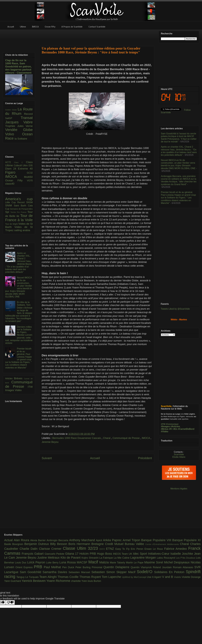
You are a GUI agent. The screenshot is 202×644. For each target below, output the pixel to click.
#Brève (165, 429)
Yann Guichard (13, 581)
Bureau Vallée (135, 544)
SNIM (10, 205)
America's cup (19, 199)
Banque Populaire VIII (157, 540)
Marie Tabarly (118, 563)
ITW (30, 387)
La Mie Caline (122, 558)
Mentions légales (179, 489)
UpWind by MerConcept (134, 577)
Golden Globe (11, 110)
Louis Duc (21, 563)
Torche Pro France (19, 212)
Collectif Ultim (21, 166)
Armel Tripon (132, 540)
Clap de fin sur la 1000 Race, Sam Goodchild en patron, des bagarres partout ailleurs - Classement (18, 66)
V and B (168, 577)
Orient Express (25, 567)
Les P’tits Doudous (186, 558)
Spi (8, 212)
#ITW (163, 424)
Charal (107, 438)
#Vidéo (165, 432)
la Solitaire (21, 139)
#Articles (175, 426)
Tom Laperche (112, 577)
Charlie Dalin (29, 549)
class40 (10, 184)
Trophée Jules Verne (19, 126)
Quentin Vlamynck (142, 567)
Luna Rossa (68, 562)
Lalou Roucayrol (166, 558)
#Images (165, 426)
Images (10, 390)
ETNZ (111, 549)
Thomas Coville (68, 577)
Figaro (16, 172)
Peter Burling (84, 567)
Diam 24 (12, 169)
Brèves (19, 378)
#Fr (171, 429)
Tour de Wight (12, 224)
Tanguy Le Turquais (28, 577)
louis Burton (94, 581)
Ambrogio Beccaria (58, 540)
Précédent (145, 458)
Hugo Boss (105, 554)
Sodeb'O (145, 572)
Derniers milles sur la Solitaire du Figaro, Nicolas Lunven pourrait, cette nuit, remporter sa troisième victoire (19, 335)
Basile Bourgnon (14, 544)
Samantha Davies (56, 572)
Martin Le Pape (135, 563)
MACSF (83, 562)
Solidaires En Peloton (170, 572)
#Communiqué (172, 424)
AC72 (10, 162)
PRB (39, 567)
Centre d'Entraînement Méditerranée (163, 544)
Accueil (95, 458)
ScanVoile (179, 454)
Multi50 (28, 177)
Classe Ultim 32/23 (81, 548)
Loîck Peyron (37, 562)
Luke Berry (53, 563)
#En (175, 429)
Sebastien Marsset (80, 572)
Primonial (98, 567)
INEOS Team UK (123, 554)
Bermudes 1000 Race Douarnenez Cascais (77, 438)
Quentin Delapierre (117, 567)
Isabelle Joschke (182, 554)
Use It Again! (155, 577)
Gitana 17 (72, 554)
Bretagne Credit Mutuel (108, 544)
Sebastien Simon (104, 572)
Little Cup (11, 202)
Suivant (47, 458)
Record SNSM (25, 202)
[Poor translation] (10, 602)
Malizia (105, 562)
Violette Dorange (191, 577)
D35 (31, 166)
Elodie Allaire (179, 457)
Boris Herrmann (80, 544)
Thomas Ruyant (91, 577)
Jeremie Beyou (50, 442)
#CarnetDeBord (186, 429)
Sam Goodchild (31, 572)
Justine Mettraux (49, 558)
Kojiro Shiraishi (90, 558)
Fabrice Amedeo (176, 549)
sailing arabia (22, 230)
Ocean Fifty (16, 180)
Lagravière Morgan (144, 558)
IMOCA (146, 438)
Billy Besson (59, 544)
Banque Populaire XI (186, 540)
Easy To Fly (123, 549)
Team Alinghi (48, 577)
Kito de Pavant (71, 558)
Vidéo (18, 390)
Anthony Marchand (83, 540)
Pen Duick (69, 567)
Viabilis (178, 577)
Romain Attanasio (184, 567)
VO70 (30, 181)
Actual (9, 540)
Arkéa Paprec (113, 540)
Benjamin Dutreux (37, 544)
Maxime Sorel (154, 562)
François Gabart (33, 554)
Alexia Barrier (39, 540)
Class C (20, 162)
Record (28, 114)
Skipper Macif (127, 572)
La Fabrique (107, 558)
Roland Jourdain (163, 567)
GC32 (30, 173)
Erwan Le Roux (154, 549)
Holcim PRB (88, 554)
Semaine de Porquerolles (21, 209)
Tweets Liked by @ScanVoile (175, 309)
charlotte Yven (79, 581)
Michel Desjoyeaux (177, 562)
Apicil (99, 540)
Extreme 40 (25, 169)
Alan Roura (22, 540)
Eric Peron (138, 549)
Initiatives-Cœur (159, 554)
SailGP (13, 118)
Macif (94, 562)
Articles (10, 378)
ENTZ (103, 549)
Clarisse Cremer (51, 549)
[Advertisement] (97, 36)
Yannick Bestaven (34, 581)
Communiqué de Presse (126, 438)
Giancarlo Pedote (55, 554)
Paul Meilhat (53, 567)
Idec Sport (141, 554)
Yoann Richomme (59, 581)
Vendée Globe (19, 130)
